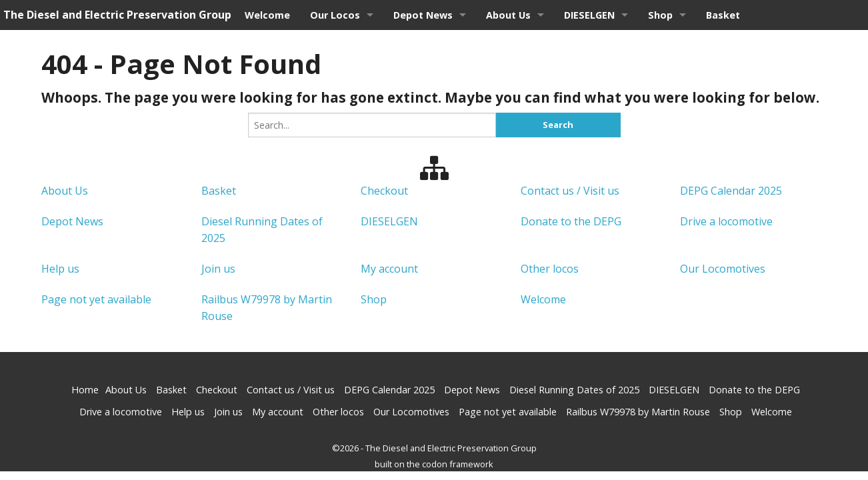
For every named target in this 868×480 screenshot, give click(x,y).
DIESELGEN (589, 15)
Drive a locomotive (726, 221)
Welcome (267, 15)
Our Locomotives (723, 269)
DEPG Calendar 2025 (731, 191)
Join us (218, 269)
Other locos (550, 269)
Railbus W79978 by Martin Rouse (638, 412)
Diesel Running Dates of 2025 (574, 390)
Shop (660, 15)
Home (85, 390)
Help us (60, 269)
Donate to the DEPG (571, 221)
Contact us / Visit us (570, 191)
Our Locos (335, 15)
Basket (723, 15)
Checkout (384, 191)
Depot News (423, 15)
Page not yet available (96, 299)
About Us (508, 15)
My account (389, 269)
